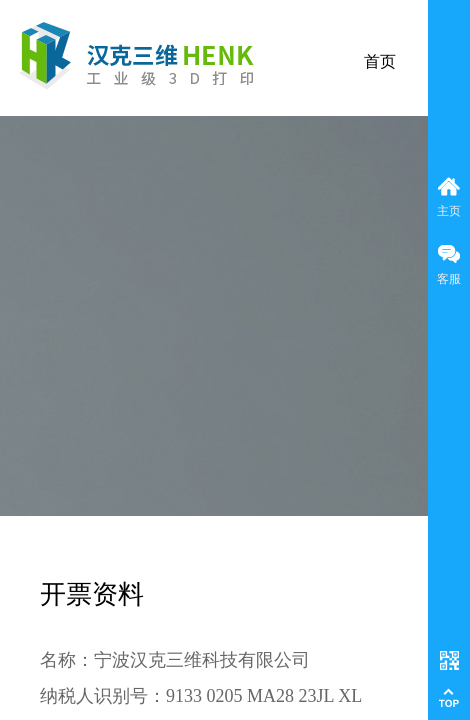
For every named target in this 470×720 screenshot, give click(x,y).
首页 (380, 61)
